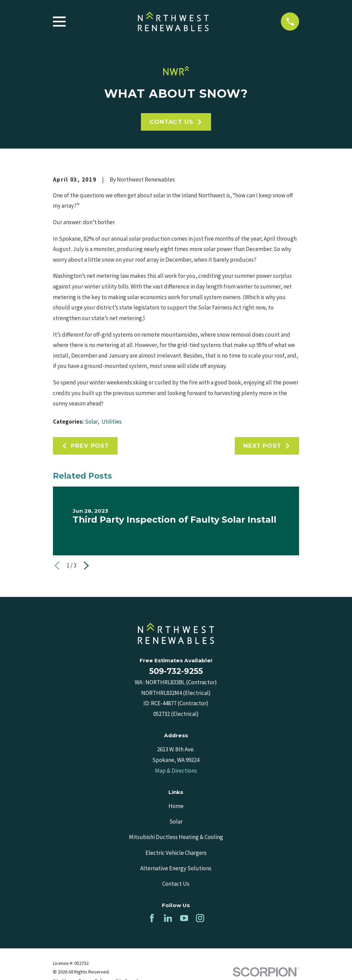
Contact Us (176, 122)
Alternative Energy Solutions (176, 868)
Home (176, 806)
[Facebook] (152, 918)
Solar (91, 422)
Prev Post (85, 446)
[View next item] (86, 566)
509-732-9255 (176, 671)
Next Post (267, 446)
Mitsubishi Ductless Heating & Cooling (176, 837)
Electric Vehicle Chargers (176, 853)
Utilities (112, 422)
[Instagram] (200, 918)
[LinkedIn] (168, 918)
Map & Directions (176, 771)
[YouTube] (184, 918)
